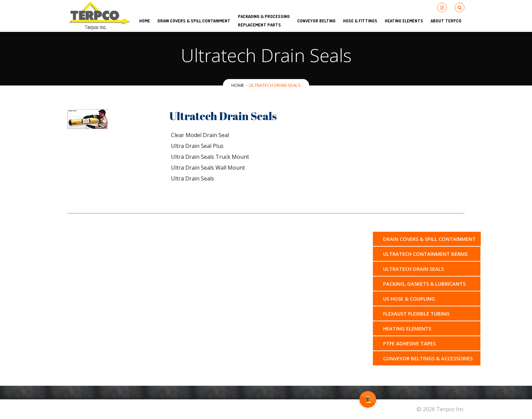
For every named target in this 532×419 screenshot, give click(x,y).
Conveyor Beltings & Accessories (428, 358)
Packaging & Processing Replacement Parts (264, 21)
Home (238, 85)
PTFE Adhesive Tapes (409, 343)
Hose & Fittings (360, 21)
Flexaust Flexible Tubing (416, 313)
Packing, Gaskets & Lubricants (424, 284)
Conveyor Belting (316, 21)
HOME (145, 21)
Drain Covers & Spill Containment (194, 21)
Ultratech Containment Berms (425, 254)
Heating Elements (404, 21)
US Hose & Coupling (409, 299)
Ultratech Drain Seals (413, 269)
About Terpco (446, 21)
